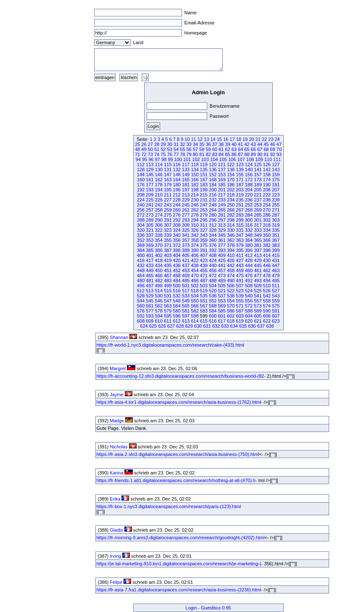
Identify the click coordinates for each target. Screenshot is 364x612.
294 (195, 220)
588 (249, 311)
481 (150, 281)
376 (213, 245)
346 (231, 235)
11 (193, 139)
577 (150, 311)
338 (159, 235)
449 (150, 270)
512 (141, 291)
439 (204, 265)
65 (247, 149)
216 (213, 195)
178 (159, 185)
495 (276, 281)
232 (213, 200)
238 (267, 200)
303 (276, 220)
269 (258, 210)
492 (249, 281)
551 (204, 301)
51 (157, 149)
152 (213, 175)
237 (258, 200)
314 (231, 225)
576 (141, 311)
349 (258, 235)
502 (195, 286)
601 (222, 316)
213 (186, 195)
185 (222, 185)
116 (177, 164)
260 (177, 210)
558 (267, 301)
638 (270, 326)
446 (267, 265)
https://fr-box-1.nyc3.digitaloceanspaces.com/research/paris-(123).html (169, 506)
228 (177, 200)
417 (150, 260)
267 (240, 210)
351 (276, 235)
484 (177, 281)
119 (204, 164)
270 (267, 210)
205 (258, 190)
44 (260, 144)
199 (204, 190)
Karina (116, 473)
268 (249, 210)
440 (213, 265)
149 (186, 175)
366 (267, 240)
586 (231, 311)
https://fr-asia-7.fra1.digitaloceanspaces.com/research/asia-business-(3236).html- (180, 590)
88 (247, 154)
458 (231, 270)
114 (159, 164)
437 (186, 265)
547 (168, 301)
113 (150, 164)
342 (195, 235)
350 (267, 235)
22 (264, 139)
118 (195, 164)
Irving (115, 556)
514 (159, 291)
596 (177, 316)
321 (150, 230)
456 (213, 270)
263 (204, 210)
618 (231, 321)
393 (222, 250)
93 (279, 154)
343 (204, 235)
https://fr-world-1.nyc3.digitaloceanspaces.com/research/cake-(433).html (171, 345)
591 (276, 311)
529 (150, 296)
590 (267, 311)
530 (159, 296)
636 (252, 326)
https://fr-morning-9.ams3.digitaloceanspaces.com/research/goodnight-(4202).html (181, 538)
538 (231, 296)
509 (258, 286)
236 (249, 200)
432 (141, 265)
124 (249, 164)
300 (249, 220)
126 (267, 164)
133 (186, 170)
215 (204, 195)
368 (141, 245)
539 (240, 296)
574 (267, 306)
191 (276, 185)
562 (159, 306)
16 (226, 139)
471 (204, 276)
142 (267, 170)
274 (159, 215)
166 (195, 180)
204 (249, 190)
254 (267, 205)
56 (189, 149)
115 (168, 164)
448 (141, 270)
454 (195, 270)
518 (195, 291)
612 (177, 321)
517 (186, 291)
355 (168, 240)
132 (177, 170)
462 (267, 270)
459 (240, 270)
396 (249, 250)
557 (258, 301)
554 (231, 301)
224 (141, 200)
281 (222, 215)
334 (267, 230)
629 (189, 326)
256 (141, 210)
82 (208, 154)
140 (249, 170)
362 (231, 240)
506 (231, 286)
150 (195, 175)
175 (276, 180)
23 (271, 139)
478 (267, 276)
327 (204, 230)
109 (259, 159)
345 (222, 235)
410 (231, 255)
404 (177, 255)
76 (170, 154)
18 (239, 139)
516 (177, 291)
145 (150, 175)
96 (151, 159)
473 (222, 276)
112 (141, 164)
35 (202, 144)
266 (231, 210)
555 (240, 301)
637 (261, 326)
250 (231, 205)
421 (186, 260)
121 (222, 164)
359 (204, 240)
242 (159, 205)
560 (141, 306)
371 (168, 245)
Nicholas (119, 447)
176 (141, 185)
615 (204, 321)
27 (150, 144)
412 (249, 255)
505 (222, 286)
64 (240, 149)
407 (204, 255)
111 (277, 159)
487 (204, 281)
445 (258, 265)
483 (168, 281)
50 (150, 149)
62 (227, 149)
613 (186, 321)
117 (186, 164)
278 (195, 215)
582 (195, 311)
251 (240, 205)
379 (240, 245)
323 (168, 230)
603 (240, 316)
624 (144, 326)
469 (186, 276)
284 (249, 215)
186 (231, 185)
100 (178, 159)
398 (267, 250)
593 (150, 316)
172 (249, 180)
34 (195, 144)
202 (231, 190)
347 (240, 235)
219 (240, 195)
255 (276, 205)
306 (159, 225)
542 (267, 296)
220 (249, 195)
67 (260, 149)
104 (214, 159)
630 (198, 326)
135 (204, 170)
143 (276, 170)
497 (150, 286)
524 (249, 291)
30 (170, 144)
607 (276, 316)
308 (177, 225)
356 (177, 240)
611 (168, 321)
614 (195, 321)
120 (213, 164)
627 (171, 326)
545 (150, 301)
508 (249, 286)
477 (258, 276)
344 (213, 235)
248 (213, 205)
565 (186, 306)
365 (258, 240)
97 (158, 159)
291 (168, 220)
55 (182, 149)
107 (241, 159)
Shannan (119, 337)
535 (204, 296)
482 (159, 281)
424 (213, 260)
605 (258, 316)
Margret (118, 368)
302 (267, 220)
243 (168, 205)
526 (267, 291)
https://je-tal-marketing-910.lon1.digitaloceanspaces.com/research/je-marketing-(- (180, 564)
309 (186, 225)
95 (145, 159)
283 (240, 215)
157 (258, 175)
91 (266, 154)
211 (168, 195)
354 (159, 240)
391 (204, 250)
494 (267, 281)
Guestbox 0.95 (216, 608)
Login (191, 608)
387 (168, 250)
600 (213, 316)
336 (141, 235)
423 (204, 260)
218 (231, 195)
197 (186, 190)
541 (258, 296)
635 (243, 326)
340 (177, 235)
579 (168, 311)
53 (170, 149)
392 (213, 250)
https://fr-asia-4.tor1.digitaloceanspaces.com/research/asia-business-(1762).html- (180, 402)
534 (195, 296)
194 (159, 190)
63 (234, 149)
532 (177, 296)
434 (159, 265)
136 (213, 170)
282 (231, 215)
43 (253, 144)
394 (231, 250)
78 (182, 154)
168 (213, 180)
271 (276, 210)
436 (177, 265)
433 (150, 265)
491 (240, 281)
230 (195, 200)
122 (231, 164)
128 (141, 170)
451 (168, 270)
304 (141, 225)
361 (222, 240)
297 (222, 220)
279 (204, 215)
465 (150, 276)
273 (150, 215)
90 (260, 154)
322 (159, 230)
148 (177, 175)
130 (159, 170)
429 (258, 260)
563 (168, 306)
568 (213, 306)
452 (177, 270)
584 (213, 311)
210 (159, 195)
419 (168, 260)
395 (240, 250)
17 (232, 139)
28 (157, 144)
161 (150, 180)
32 (182, 144)
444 (249, 265)
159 (276, 175)
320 (141, 230)
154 (231, 175)
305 (150, 225)
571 (240, 306)
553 (222, 301)
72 (144, 154)
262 (195, 210)
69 (273, 149)
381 (258, 245)
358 (195, 240)
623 (276, 321)
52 (163, 149)
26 (144, 144)
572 (249, 306)
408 (213, 255)
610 (159, 321)
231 (204, 200)
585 (222, 311)
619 (240, 321)
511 (276, 286)
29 (163, 144)
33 (189, 144)
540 (249, 296)
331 (240, 230)
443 (240, 265)
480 (141, 281)
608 (141, 321)
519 (204, 291)
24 (277, 139)
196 (177, 190)
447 (276, 265)
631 (207, 326)
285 (258, 215)
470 (195, 276)
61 (221, 149)
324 (177, 230)
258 (159, 210)
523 (240, 291)
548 (177, 301)
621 (258, 321)
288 (141, 220)
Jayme (116, 395)
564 (177, 306)
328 (213, 230)
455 (204, 270)
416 (141, 260)
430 (267, 260)
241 (150, 205)
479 (276, 276)
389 (186, 250)
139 (240, 170)
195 (168, 190)
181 (186, 185)
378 (231, 245)
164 (177, 180)
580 (177, 311)
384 (141, 250)
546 (159, 301)
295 (204, 220)
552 (213, 301)
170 (231, 180)
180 (177, 185)
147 (168, 175)
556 (249, 301)
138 (231, 170)
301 (258, 220)
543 (276, 296)
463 (276, 270)
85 (227, 154)
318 (267, 225)
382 (267, 245)
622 (267, 321)
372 (177, 245)
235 (240, 200)
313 (222, 225)
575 (276, 306)
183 (204, 185)
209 (150, 195)
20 (251, 139)
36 (208, 144)
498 (159, 286)
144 (141, 175)
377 (222, 245)
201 (222, 190)
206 (267, 190)
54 (176, 149)
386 (159, 250)
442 (231, 265)
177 (150, 185)
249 (222, 205)
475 (240, 276)
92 (273, 154)
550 (195, 301)
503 (204, 286)
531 (168, 296)
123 (240, 164)
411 (240, 255)
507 (240, 286)
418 (159, 260)
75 (163, 154)
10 (187, 139)
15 (219, 139)
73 (150, 154)
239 (276, 200)
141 (258, 170)
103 (205, 159)
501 (186, 286)
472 (213, 276)
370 (159, 245)
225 (150, 200)
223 (276, 195)
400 (141, 255)
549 (186, 301)
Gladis (116, 530)
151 (204, 175)
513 (150, 291)
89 (253, 154)
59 (208, 149)
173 (258, 180)
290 (159, 220)
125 (258, 164)
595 (168, 316)
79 (189, 154)
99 (170, 159)
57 (195, 149)
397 (258, 250)
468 (177, 276)
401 (150, 255)
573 (258, 306)
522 (231, 291)
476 (249, 276)
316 (249, 225)
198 (195, 190)
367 (276, 240)
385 (150, 250)
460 (249, 270)
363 (240, 240)
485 (186, 281)
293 (186, 220)
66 (253, 149)
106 (232, 159)
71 (137, 154)
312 (213, 225)
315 (240, 225)
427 (240, 260)
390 (195, 250)
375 (204, 245)
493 (258, 281)
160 (141, 180)
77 (176, 154)
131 (168, 170)
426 (231, 260)
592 (141, 316)
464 (141, 276)
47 (279, 144)
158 (267, 175)
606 (267, 316)
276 (177, 215)
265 (222, 210)
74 (157, 154)
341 (186, 235)
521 (222, 291)
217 (222, 195)
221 (258, 195)
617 (222, 321)
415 (276, 255)
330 (231, 230)
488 (213, 281)
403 (168, 255)
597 (186, 316)
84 (221, 154)
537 (222, 296)
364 (249, 240)
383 (276, 245)
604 (249, 316)
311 (204, 225)
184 (213, 185)
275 (168, 215)
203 (240, 190)
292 (177, 220)
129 (150, 170)
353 (150, 240)
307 (168, 225)
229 (186, 200)
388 (177, 250)
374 (195, 245)
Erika (115, 499)
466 (159, 276)
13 (206, 139)
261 (186, 210)
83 (215, 154)
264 (213, 210)
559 (276, 301)
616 (213, 321)
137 (222, 170)
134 (195, 170)
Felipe (116, 582)
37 (215, 144)
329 (222, 230)
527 (276, 291)
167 (204, 180)
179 (168, 185)
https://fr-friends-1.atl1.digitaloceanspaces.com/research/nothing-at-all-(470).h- (177, 480)
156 (249, 175)
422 (195, 260)
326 (195, 230)
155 (240, 175)
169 (222, 180)
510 (267, 286)
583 (204, 311)
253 (258, 205)
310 (195, 225)
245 (186, 205)
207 (276, 190)
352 (141, 240)
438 (195, 265)
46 (273, 144)
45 (266, 144)
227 (168, 200)
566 (195, 306)
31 (176, 144)
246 (195, 205)
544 (141, 301)
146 (159, 175)
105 (223, 159)
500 (177, 286)
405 (186, 255)
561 (150, 306)
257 (150, 210)
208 (141, 195)
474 (231, 276)
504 (213, 286)
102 (196, 159)
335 (276, 230)
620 (249, 321)
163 (168, 180)
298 (231, 220)
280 (213, 215)
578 (159, 311)
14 (213, 139)
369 (150, 245)
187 (240, 185)
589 (258, 311)
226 (159, 200)
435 (168, 265)
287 (276, 215)
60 (215, 149)
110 (268, 159)
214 (195, 195)
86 (234, 154)
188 (249, 185)
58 (202, 149)
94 (138, 159)
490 (231, 281)
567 (204, 306)
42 (247, 144)
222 (267, 195)
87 (240, 154)
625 (153, 326)
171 (240, 180)
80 (195, 154)
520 (213, 291)
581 (186, 311)
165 (186, 180)
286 (267, 215)
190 (267, 185)
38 (221, 144)
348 (249, 235)
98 (164, 159)
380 (249, 245)
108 (250, 159)
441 (222, 265)
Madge (117, 421)
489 (222, 281)
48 (137, 149)
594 (159, 316)
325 (186, 230)
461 (258, 270)
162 (159, 180)
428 (249, 260)
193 (150, 190)
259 (168, 210)
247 (204, 205)
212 (177, 195)
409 (222, 255)
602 (231, 316)
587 (240, 311)
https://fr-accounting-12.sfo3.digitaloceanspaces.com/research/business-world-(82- (181, 376)
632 (216, 326)
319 (276, 225)
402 (159, 255)
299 (240, 220)
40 (234, 144)
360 (213, 240)
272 (141, 215)
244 (177, 205)
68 (266, 149)
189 (258, 185)
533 (186, 296)
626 (162, 326)
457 (222, 270)
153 (222, 175)
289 (150, 220)
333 (258, 230)
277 (186, 215)
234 (231, 200)
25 (137, 144)
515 (168, 291)
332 (249, 230)
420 (177, 260)
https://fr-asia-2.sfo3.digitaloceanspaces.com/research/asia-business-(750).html (178, 454)
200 (213, 190)
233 (222, 200)
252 (249, 205)
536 (213, 296)
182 (195, 185)
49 (144, 149)
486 (195, 281)
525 (258, 291)
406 (195, 255)
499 (168, 286)
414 (267, 255)
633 (225, 326)
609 (150, 321)
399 (276, 250)
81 (202, 154)
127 (276, 164)
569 (222, 306)
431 (276, 260)
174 (267, 180)
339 (168, 235)
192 (141, 190)
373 (186, 245)
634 (234, 326)
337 (150, 235)
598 (195, 316)
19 (245, 139)
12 (200, 139)
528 (141, 296)
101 (187, 159)
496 (141, 286)
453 (186, 270)
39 (227, 144)
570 (231, 306)
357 (186, 240)
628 (180, 326)
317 (258, 225)
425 (222, 260)
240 (141, 205)
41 (240, 144)
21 (258, 139)
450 (159, 270)
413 (258, 255)
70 (279, 149)
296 (213, 220)
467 (168, 276)
